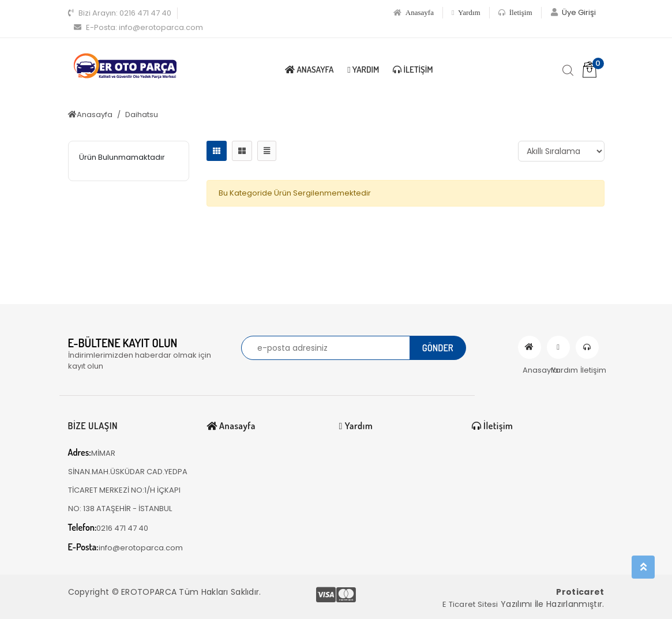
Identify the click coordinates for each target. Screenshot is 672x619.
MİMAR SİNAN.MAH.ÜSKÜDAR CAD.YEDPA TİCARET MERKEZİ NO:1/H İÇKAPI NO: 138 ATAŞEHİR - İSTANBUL (128, 480)
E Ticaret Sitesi (470, 604)
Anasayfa (414, 12)
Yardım (466, 12)
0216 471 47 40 (120, 13)
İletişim (515, 12)
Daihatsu (142, 115)
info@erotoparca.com (138, 27)
